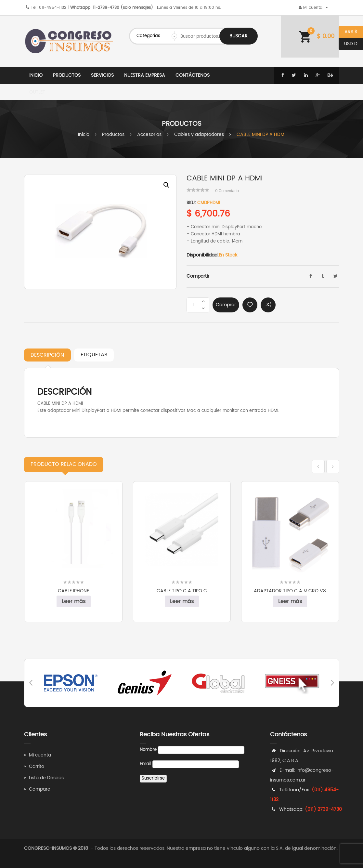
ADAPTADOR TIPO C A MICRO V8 (290, 591)
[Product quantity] (193, 305)
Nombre (148, 750)
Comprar (226, 305)
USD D (348, 44)
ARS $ (348, 32)
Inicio (84, 134)
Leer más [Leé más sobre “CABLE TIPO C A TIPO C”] (182, 601)
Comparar (268, 305)
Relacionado (64, 464)
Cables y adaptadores (199, 134)
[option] (100, 232)
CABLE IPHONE (73, 591)
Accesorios (149, 134)
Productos (113, 134)
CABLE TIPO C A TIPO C (182, 591)
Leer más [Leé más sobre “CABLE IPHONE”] (74, 601)
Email (145, 764)
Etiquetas (94, 355)
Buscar (239, 36)
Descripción (47, 355)
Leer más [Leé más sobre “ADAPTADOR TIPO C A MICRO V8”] (290, 601)
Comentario (227, 191)
